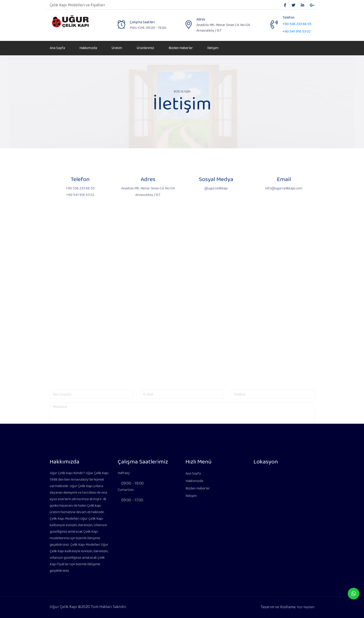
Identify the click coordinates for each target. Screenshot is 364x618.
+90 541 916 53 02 (297, 31)
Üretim (117, 48)
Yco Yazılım (306, 607)
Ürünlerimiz (145, 48)
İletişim (213, 48)
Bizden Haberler (181, 48)
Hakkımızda (88, 48)
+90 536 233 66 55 (297, 24)
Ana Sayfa (57, 48)
